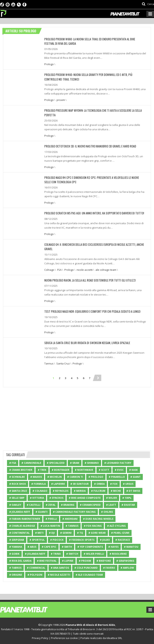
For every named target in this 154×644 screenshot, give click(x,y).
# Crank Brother (21, 469)
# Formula (38, 483)
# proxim (85, 560)
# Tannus (72, 525)
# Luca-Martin (50, 525)
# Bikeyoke (104, 560)
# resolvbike (118, 553)
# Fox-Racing (93, 525)
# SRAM (75, 462)
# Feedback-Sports (82, 539)
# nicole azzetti (59, 574)
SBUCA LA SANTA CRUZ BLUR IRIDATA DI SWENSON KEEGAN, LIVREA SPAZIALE (85, 342)
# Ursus (128, 483)
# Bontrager (61, 469)
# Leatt (111, 504)
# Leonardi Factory (118, 462)
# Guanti (42, 511)
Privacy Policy (40, 637)
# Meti (39, 532)
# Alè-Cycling (116, 525)
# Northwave (84, 469)
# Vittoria (37, 497)
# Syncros (56, 497)
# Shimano (92, 462)
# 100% (127, 497)
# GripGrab (17, 539)
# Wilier (111, 497)
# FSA (13, 462)
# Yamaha (16, 546)
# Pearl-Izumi (120, 532)
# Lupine (68, 560)
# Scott (104, 469)
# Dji (52, 532)
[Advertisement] (77, 417)
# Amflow (127, 567)
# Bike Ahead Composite (85, 497)
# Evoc (119, 469)
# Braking (68, 504)
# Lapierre (58, 483)
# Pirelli (51, 518)
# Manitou (131, 546)
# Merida (80, 490)
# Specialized (56, 462)
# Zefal (51, 504)
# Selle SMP (17, 497)
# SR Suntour (80, 483)
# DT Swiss (133, 490)
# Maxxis (36, 476)
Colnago (49, 269)
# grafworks (125, 560)
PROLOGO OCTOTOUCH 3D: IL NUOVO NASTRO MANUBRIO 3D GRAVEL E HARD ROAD (89, 146)
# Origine (16, 574)
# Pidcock (57, 539)
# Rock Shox (18, 483)
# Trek (42, 469)
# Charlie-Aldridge (22, 525)
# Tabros (15, 567)
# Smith (67, 546)
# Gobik (14, 553)
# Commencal (36, 567)
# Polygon (35, 574)
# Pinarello (117, 476)
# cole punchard (86, 567)
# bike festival (47, 560)
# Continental (19, 532)
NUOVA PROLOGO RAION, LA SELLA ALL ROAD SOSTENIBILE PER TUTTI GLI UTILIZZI (88, 279)
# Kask (133, 469)
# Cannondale (31, 462)
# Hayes (113, 546)
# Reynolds (61, 490)
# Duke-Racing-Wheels (98, 518)
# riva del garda (20, 560)
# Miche (116, 490)
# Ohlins (107, 511)
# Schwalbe (17, 476)
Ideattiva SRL (114, 637)
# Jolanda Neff (35, 553)
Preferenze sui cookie (64, 637)
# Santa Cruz (18, 490)
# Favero (109, 567)
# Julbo (105, 539)
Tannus (49, 362)
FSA (59, 269)
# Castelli (33, 504)
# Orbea (99, 483)
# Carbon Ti (75, 476)
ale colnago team (106, 269)
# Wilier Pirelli (94, 553)
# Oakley (15, 504)
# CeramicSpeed (90, 504)
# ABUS (32, 546)
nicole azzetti (85, 269)
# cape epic (49, 546)
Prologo (49, 64)
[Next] (98, 377)
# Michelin (55, 476)
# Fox (114, 483)
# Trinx (56, 553)
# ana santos (60, 567)
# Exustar (128, 504)
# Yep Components (90, 546)
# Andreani (70, 518)
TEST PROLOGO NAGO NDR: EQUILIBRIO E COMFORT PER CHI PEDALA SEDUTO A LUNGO (90, 310)
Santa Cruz (63, 362)
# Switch (72, 553)
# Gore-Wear (97, 532)
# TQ (80, 532)
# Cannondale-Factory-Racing (74, 511)
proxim (61, 100)
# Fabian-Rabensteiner (25, 518)
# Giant (135, 476)
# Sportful (37, 539)
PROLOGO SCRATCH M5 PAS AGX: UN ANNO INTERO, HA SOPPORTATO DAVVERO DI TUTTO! (92, 213)
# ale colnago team (89, 574)
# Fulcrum (98, 490)
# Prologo (96, 476)
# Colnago (40, 490)
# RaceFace (123, 539)
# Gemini (66, 532)
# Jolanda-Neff (20, 511)
